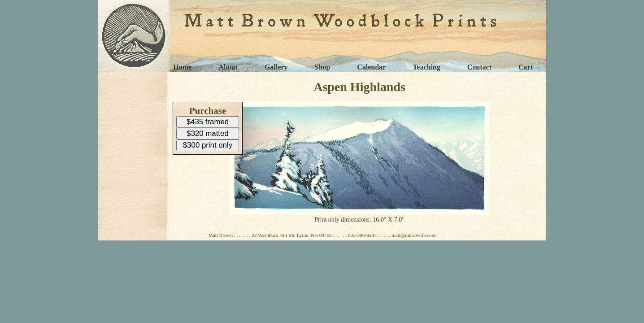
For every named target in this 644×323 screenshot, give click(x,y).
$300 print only (208, 145)
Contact (479, 67)
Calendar (371, 67)
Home (182, 67)
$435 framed (208, 122)
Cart (526, 67)
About (228, 67)
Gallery (276, 67)
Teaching (426, 67)
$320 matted (207, 133)
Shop (322, 67)
